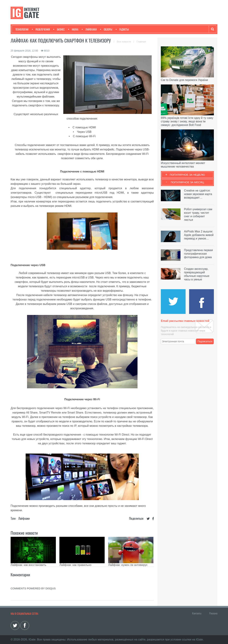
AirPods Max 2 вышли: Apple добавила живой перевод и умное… (199, 235)
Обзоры (106, 29)
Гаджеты (122, 29)
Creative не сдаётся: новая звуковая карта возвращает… (198, 194)
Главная (141, 42)
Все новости (124, 42)
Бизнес (59, 29)
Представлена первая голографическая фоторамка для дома (198, 254)
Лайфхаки (89, 29)
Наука (73, 29)
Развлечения (41, 29)
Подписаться (205, 341)
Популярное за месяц (187, 182)
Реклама (213, 613)
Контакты (197, 613)
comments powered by (33, 588)
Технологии (22, 29)
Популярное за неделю (187, 175)
